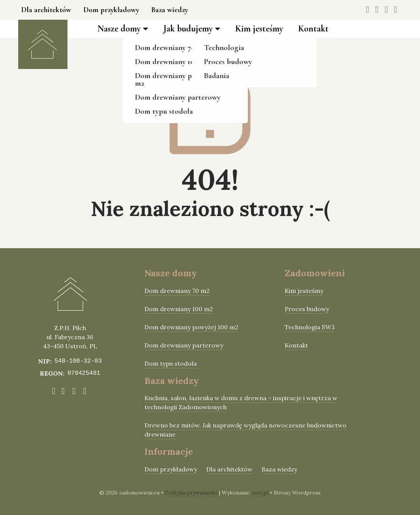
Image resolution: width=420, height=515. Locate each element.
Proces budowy (307, 309)
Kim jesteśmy (259, 29)
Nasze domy (119, 29)
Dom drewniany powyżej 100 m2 (191, 327)
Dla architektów (46, 10)
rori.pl (260, 493)
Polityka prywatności (191, 493)
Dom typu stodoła (171, 363)
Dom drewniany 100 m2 (179, 309)
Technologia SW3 (310, 327)
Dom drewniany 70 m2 (177, 291)
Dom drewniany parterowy (184, 345)
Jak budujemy (188, 29)
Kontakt (313, 29)
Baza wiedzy (170, 10)
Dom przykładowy (111, 10)
